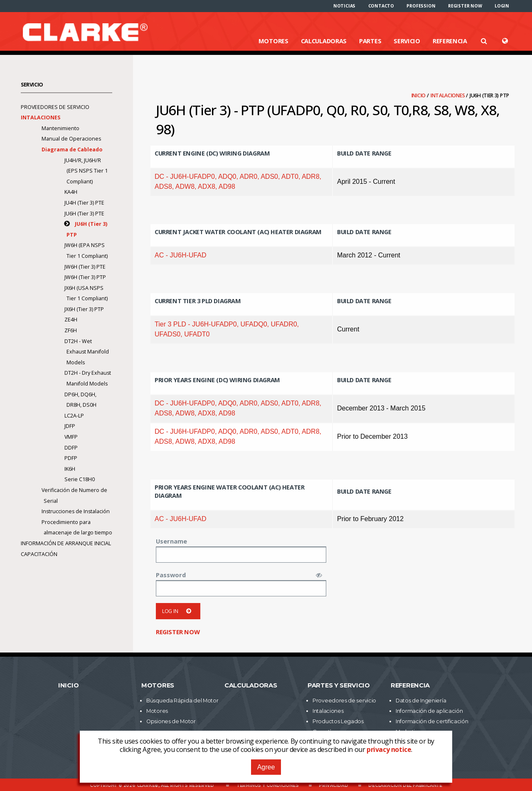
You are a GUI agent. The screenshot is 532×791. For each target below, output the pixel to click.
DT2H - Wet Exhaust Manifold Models (87, 352)
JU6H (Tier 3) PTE (84, 214)
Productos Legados (338, 721)
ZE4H (71, 320)
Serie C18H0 (80, 479)
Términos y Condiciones (268, 785)
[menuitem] (344, 6)
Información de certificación (432, 721)
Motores (273, 41)
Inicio (419, 95)
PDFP (71, 458)
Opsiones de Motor (171, 721)
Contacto (381, 6)
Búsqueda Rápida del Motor (182, 701)
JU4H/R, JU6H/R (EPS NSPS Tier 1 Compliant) (86, 171)
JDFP (70, 426)
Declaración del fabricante (405, 785)
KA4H (71, 192)
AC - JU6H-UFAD (180, 255)
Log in (178, 611)
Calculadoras (324, 41)
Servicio (407, 41)
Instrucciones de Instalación (76, 511)
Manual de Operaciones (71, 139)
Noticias (344, 6)
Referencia (450, 41)
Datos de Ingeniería (421, 701)
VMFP (71, 437)
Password (171, 575)
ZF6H (71, 330)
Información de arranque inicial (66, 543)
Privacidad (333, 785)
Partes (370, 41)
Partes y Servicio (339, 685)
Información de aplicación (429, 711)
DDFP (71, 448)
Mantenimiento (60, 128)
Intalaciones (448, 95)
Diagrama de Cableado (73, 150)
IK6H (70, 469)
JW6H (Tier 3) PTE (85, 267)
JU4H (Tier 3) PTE (84, 203)
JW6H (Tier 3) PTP (85, 277)
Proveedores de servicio (55, 107)
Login (502, 6)
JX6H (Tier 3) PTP (84, 309)
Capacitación (39, 554)
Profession (421, 6)
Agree (266, 767)
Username (171, 541)
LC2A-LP (74, 416)
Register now (465, 6)
